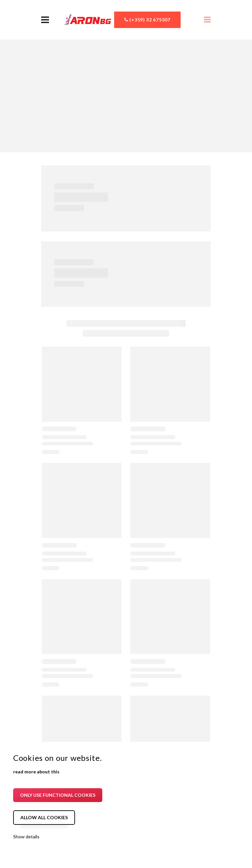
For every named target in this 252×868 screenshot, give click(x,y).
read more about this (36, 772)
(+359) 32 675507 (147, 20)
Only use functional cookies (58, 795)
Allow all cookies (44, 817)
